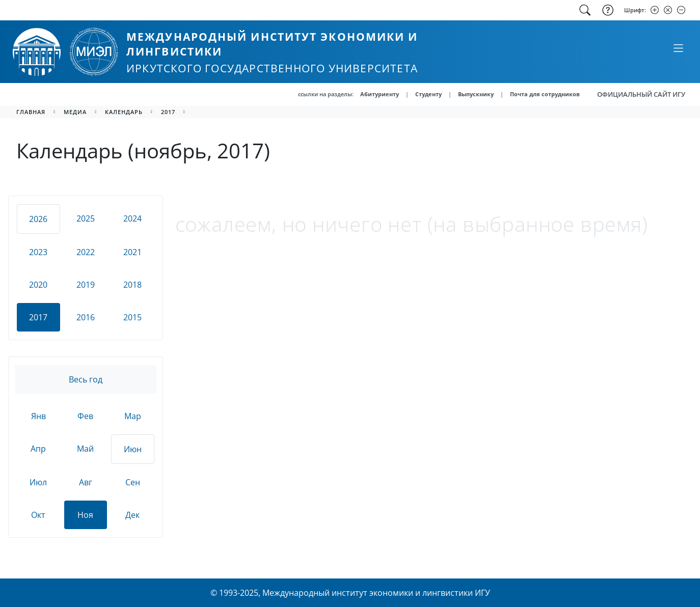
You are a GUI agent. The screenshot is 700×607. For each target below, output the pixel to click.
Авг (86, 482)
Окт (38, 515)
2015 (132, 317)
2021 (132, 252)
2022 (86, 252)
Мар (133, 416)
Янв (38, 416)
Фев (85, 416)
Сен (133, 482)
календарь (124, 112)
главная (31, 112)
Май (85, 449)
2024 (132, 218)
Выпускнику (476, 94)
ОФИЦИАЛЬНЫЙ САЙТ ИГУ (641, 94)
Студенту (428, 94)
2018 (132, 285)
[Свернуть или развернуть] (678, 48)
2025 (86, 218)
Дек (132, 515)
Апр (38, 449)
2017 (168, 112)
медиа (75, 112)
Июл (38, 482)
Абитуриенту (380, 94)
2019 (86, 285)
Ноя (85, 515)
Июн (133, 449)
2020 (38, 285)
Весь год (86, 379)
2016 (86, 317)
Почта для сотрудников (545, 94)
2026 (38, 219)
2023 (38, 252)
